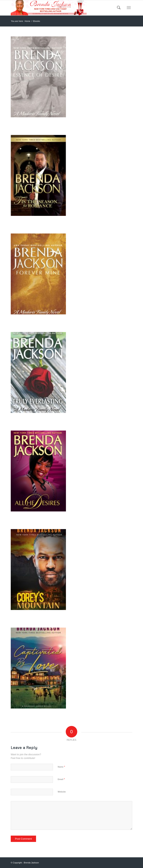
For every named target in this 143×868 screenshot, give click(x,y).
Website (62, 792)
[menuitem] (118, 8)
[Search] (118, 8)
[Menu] (129, 8)
